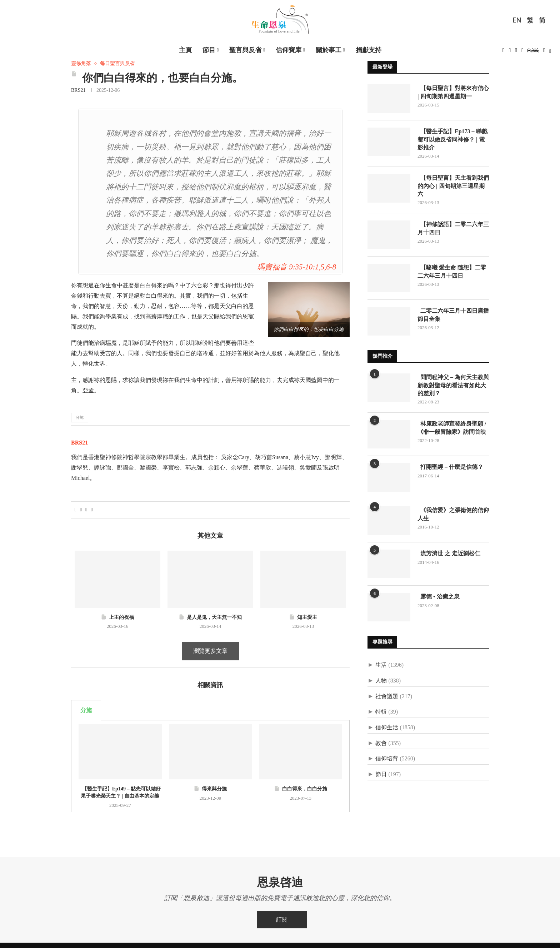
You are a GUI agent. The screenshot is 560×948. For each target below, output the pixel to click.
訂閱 (282, 920)
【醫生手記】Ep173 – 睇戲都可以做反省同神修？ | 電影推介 (452, 139)
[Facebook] (504, 52)
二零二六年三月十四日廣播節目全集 (453, 315)
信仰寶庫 (289, 50)
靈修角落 (81, 63)
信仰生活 (387, 727)
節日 (381, 774)
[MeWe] (533, 52)
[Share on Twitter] (81, 510)
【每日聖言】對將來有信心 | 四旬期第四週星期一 (453, 92)
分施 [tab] (86, 710)
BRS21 (78, 90)
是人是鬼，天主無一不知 (210, 617)
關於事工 (329, 50)
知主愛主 (303, 617)
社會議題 (387, 696)
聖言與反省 (245, 50)
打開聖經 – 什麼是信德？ (450, 467)
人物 (381, 681)
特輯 (381, 712)
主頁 (185, 50)
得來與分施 (210, 789)
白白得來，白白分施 (301, 789)
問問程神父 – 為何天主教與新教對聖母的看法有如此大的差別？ (453, 385)
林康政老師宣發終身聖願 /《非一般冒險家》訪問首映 (452, 428)
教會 (381, 743)
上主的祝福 (117, 617)
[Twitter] (510, 52)
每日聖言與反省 (117, 63)
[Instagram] (516, 52)
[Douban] (544, 52)
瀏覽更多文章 (210, 651)
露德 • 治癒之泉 (439, 597)
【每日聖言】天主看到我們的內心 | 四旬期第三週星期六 (453, 186)
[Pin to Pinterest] (86, 510)
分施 (80, 417)
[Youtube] (522, 52)
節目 (209, 50)
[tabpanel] (210, 766)
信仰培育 (387, 758)
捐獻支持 (369, 50)
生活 (381, 665)
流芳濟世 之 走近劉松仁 (449, 553)
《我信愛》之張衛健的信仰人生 (453, 514)
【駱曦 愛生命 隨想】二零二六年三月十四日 (452, 271)
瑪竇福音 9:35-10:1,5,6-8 (297, 267)
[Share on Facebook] (76, 510)
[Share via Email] (92, 510)
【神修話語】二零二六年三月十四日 (453, 228)
